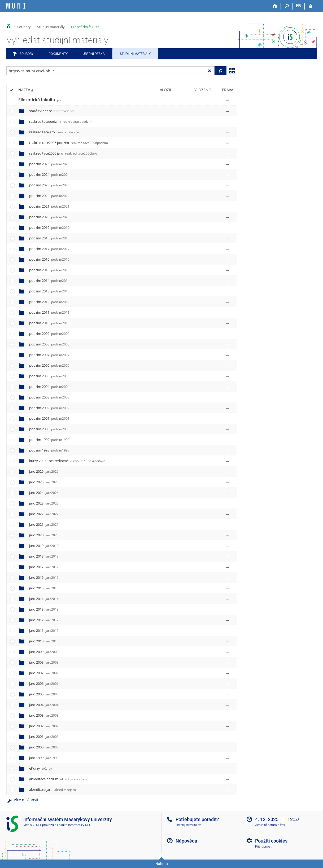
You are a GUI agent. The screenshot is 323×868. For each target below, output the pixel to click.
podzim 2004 (49, 387)
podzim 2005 (49, 376)
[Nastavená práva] (228, 100)
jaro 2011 (44, 630)
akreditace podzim (58, 779)
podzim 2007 (49, 355)
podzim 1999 (49, 440)
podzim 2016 (49, 259)
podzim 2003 (49, 397)
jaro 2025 (44, 482)
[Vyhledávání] (287, 6)
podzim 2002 (49, 408)
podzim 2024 (49, 174)
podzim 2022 (49, 196)
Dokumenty (58, 54)
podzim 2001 (49, 418)
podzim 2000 (49, 429)
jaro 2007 (44, 673)
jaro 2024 (44, 493)
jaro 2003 (44, 715)
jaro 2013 (44, 609)
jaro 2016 (44, 577)
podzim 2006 (49, 365)
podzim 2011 (49, 312)
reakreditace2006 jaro (63, 153)
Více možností (22, 800)
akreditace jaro (53, 790)
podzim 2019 (49, 227)
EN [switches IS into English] (299, 6)
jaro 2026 (44, 471)
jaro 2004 (44, 705)
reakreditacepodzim (61, 121)
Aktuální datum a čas (270, 825)
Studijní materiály (51, 27)
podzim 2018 (49, 238)
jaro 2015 (44, 588)
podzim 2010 (49, 323)
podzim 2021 (49, 206)
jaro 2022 (44, 514)
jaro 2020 (44, 535)
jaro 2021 (44, 524)
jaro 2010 (44, 641)
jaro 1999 (44, 758)
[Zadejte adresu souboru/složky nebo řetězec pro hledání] (110, 71)
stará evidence (52, 111)
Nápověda (186, 841)
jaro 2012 (44, 620)
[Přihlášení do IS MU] (311, 6)
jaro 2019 (44, 546)
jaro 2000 (44, 747)
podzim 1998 (49, 450)
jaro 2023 (44, 503)
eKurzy (41, 768)
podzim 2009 (49, 334)
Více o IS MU (32, 825)
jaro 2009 (44, 652)
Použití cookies (271, 841)
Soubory (24, 27)
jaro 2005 (44, 694)
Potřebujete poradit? (197, 819)
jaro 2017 (44, 567)
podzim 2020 (49, 217)
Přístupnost (263, 847)
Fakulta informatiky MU (73, 825)
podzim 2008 (49, 344)
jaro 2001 (44, 737)
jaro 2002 (44, 726)
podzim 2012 (49, 302)
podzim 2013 (49, 291)
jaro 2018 (44, 556)
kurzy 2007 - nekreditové (67, 461)
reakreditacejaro (55, 132)
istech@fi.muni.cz (188, 825)
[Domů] (275, 6)
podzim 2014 (49, 280)
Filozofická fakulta (85, 27)
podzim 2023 (49, 185)
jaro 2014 (44, 599)
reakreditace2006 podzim (69, 143)
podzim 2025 (49, 164)
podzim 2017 (49, 249)
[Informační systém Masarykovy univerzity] (16, 6)
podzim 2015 (49, 270)
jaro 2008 (44, 662)
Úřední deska (94, 54)
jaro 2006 (44, 683)
